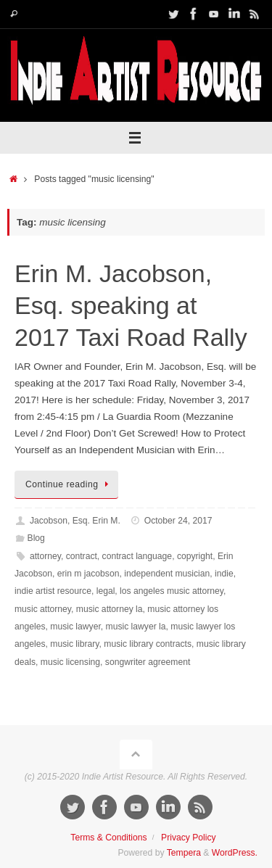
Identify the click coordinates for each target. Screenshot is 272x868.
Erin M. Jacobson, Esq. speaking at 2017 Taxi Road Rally (131, 305)
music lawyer (75, 627)
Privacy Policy (189, 838)
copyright (195, 556)
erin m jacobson (88, 574)
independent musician (167, 574)
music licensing (70, 662)
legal (106, 591)
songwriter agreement (148, 662)
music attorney (43, 609)
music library (74, 644)
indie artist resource (53, 591)
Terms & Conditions (108, 838)
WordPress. (235, 853)
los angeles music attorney (172, 591)
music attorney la (110, 609)
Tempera (184, 853)
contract (82, 556)
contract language (137, 556)
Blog (36, 538)
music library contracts (148, 644)
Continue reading (69, 484)
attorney (45, 556)
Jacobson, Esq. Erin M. (75, 521)
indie (224, 574)
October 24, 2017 (178, 521)
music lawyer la (136, 627)
